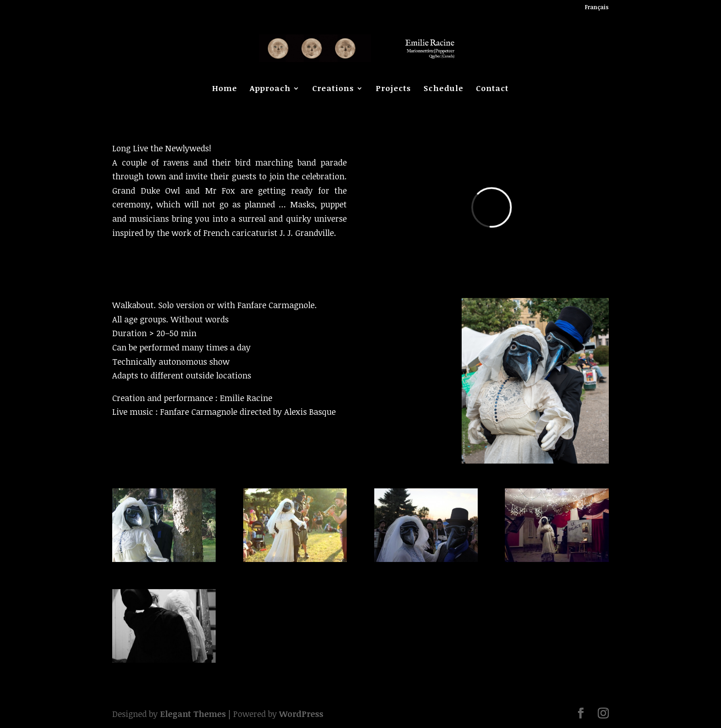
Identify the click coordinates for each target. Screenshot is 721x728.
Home (225, 89)
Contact (492, 89)
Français (597, 7)
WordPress (301, 714)
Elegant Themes (193, 714)
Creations (333, 89)
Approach (270, 89)
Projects (393, 89)
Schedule (443, 89)
